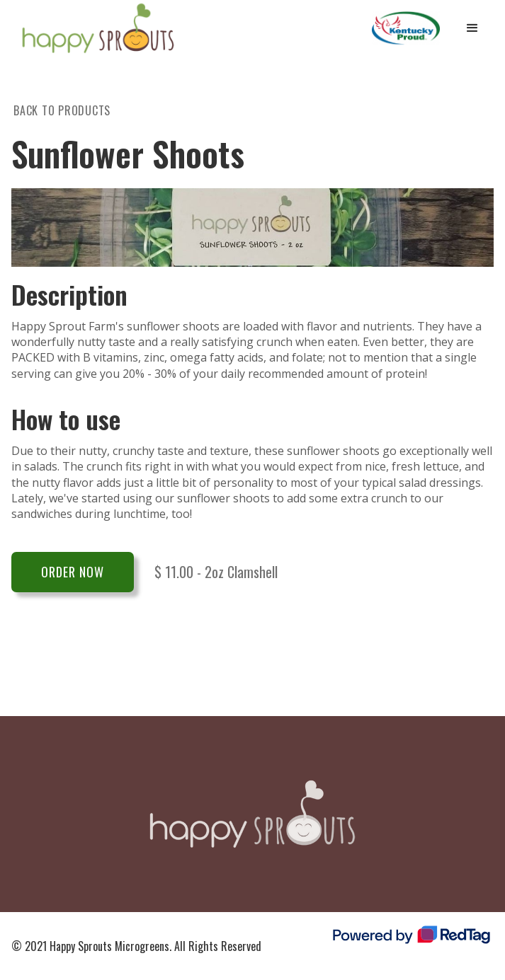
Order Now (73, 572)
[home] (95, 28)
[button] (472, 28)
